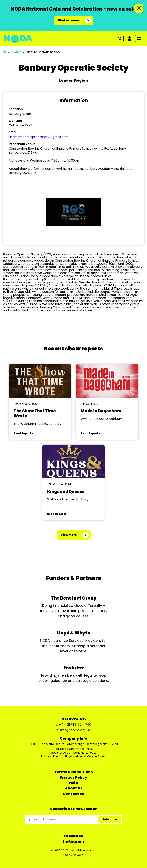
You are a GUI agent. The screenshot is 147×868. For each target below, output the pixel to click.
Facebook (74, 836)
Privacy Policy (73, 777)
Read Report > (23, 433)
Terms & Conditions (74, 772)
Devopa (78, 855)
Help (74, 783)
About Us (74, 788)
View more (69, 535)
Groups (16, 52)
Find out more (69, 20)
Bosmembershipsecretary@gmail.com (39, 137)
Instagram (74, 841)
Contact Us (73, 794)
